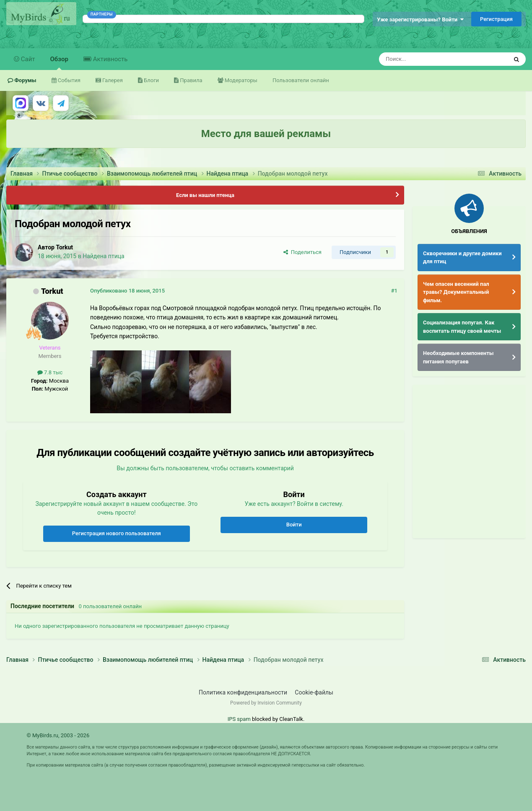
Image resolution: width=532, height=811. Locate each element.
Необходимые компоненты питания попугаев (458, 357)
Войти (294, 525)
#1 (394, 291)
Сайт (27, 59)
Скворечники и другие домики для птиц (462, 258)
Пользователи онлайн (301, 80)
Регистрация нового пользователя (117, 533)
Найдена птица (104, 256)
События (69, 80)
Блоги (151, 80)
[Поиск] (424, 59)
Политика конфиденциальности (243, 692)
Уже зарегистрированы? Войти (420, 19)
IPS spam (239, 719)
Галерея (112, 80)
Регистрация (496, 19)
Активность (109, 59)
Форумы (25, 80)
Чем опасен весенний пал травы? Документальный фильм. (456, 292)
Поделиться (302, 252)
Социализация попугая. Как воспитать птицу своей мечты (462, 327)
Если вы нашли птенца (205, 195)
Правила (190, 80)
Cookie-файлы (314, 692)
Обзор (59, 63)
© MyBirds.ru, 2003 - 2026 (58, 735)
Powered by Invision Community (266, 703)
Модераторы (240, 80)
